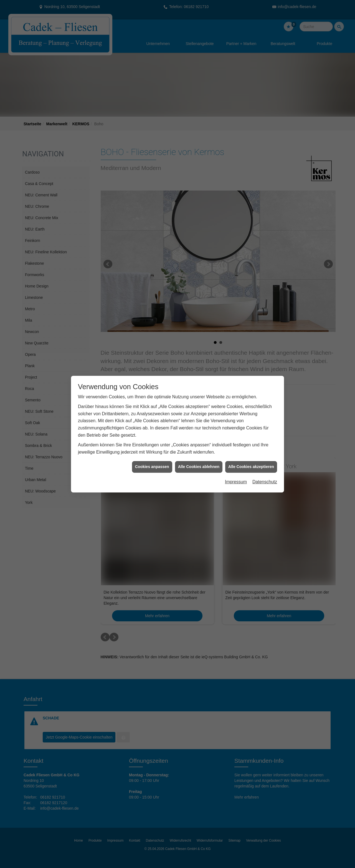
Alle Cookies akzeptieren (251, 386)
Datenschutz (265, 401)
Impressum (236, 401)
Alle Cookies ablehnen (199, 386)
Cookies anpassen (152, 386)
